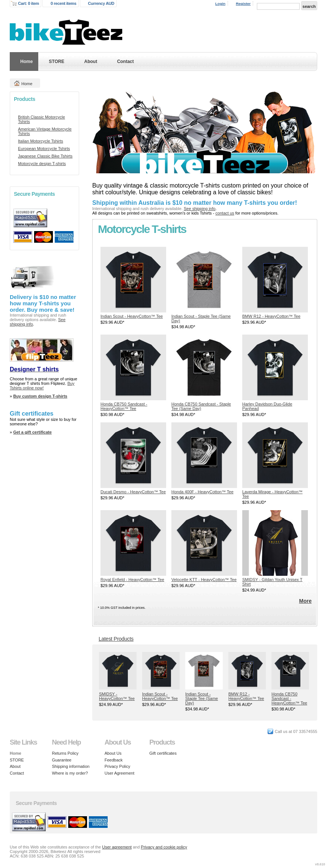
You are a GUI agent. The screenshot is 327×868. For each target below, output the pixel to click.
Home (26, 62)
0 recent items (64, 3)
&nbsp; (133, 280)
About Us (113, 753)
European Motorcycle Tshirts (44, 149)
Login (220, 4)
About (91, 62)
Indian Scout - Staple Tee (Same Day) (202, 698)
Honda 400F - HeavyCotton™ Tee (202, 492)
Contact (125, 62)
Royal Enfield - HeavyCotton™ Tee (132, 580)
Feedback (114, 760)
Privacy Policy (117, 766)
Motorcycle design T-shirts (42, 164)
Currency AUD (101, 3)
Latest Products (116, 639)
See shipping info (199, 209)
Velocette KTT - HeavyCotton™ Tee (204, 580)
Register (243, 4)
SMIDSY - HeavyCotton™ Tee (117, 696)
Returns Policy (65, 753)
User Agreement (119, 773)
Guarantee (61, 760)
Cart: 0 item (28, 3)
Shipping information (70, 766)
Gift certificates (163, 753)
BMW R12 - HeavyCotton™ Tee (271, 316)
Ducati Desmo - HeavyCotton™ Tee (133, 492)
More (305, 601)
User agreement (117, 847)
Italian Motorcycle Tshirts (40, 141)
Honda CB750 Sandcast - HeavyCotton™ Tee (124, 406)
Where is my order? (70, 773)
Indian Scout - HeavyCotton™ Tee (132, 316)
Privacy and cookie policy (164, 847)
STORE (56, 62)
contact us (225, 213)
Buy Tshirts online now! (42, 386)
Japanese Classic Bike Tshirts (45, 156)
